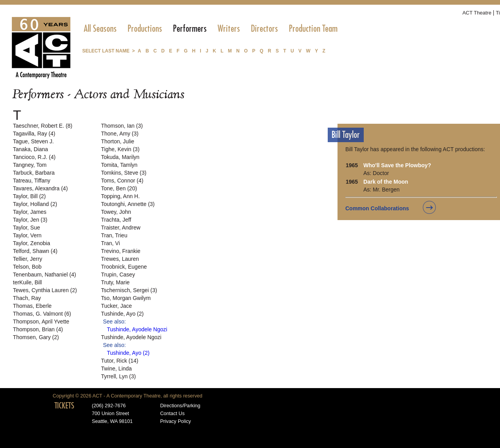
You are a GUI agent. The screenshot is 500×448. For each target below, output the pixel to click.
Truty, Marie (115, 282)
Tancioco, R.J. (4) (34, 157)
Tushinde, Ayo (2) (122, 314)
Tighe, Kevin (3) (120, 149)
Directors (264, 29)
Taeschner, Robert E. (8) (43, 126)
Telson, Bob (27, 267)
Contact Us (172, 414)
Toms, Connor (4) (122, 181)
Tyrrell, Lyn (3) (118, 376)
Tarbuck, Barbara (34, 173)
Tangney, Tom (30, 165)
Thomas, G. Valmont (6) (42, 314)
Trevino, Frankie (121, 251)
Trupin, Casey (118, 275)
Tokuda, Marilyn (120, 157)
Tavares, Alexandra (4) (40, 188)
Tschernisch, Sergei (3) (129, 290)
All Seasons (100, 29)
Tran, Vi (110, 243)
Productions (145, 29)
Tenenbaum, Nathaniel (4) (44, 275)
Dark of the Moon (386, 182)
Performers (190, 29)
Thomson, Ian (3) (122, 126)
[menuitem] (100, 29)
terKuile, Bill (27, 282)
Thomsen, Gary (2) (36, 337)
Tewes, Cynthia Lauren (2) (45, 290)
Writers (229, 29)
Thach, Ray (27, 298)
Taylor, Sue (26, 228)
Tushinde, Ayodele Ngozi (137, 329)
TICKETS (64, 406)
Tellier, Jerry (28, 259)
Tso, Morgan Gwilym (126, 298)
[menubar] (211, 29)
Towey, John (116, 212)
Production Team (313, 29)
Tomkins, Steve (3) (124, 173)
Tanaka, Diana (31, 149)
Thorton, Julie (118, 141)
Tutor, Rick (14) (120, 361)
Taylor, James (30, 212)
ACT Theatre (477, 13)
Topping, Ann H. (120, 196)
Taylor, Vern (27, 235)
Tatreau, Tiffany (32, 181)
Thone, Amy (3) (120, 134)
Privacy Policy (176, 421)
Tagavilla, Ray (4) (34, 134)
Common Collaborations (377, 208)
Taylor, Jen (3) (30, 220)
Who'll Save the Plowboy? (397, 165)
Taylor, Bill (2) (29, 196)
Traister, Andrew (121, 228)
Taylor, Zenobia (32, 243)
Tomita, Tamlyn (119, 165)
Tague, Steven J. (33, 141)
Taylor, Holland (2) (35, 204)
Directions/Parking (180, 406)
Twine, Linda (116, 369)
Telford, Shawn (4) (35, 251)
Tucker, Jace (116, 306)
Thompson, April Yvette (41, 322)
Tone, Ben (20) (119, 188)
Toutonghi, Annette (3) (128, 204)
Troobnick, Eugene (124, 267)
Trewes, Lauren (120, 259)
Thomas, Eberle (32, 306)
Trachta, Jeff (116, 220)
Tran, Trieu (114, 235)
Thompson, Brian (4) (38, 329)
